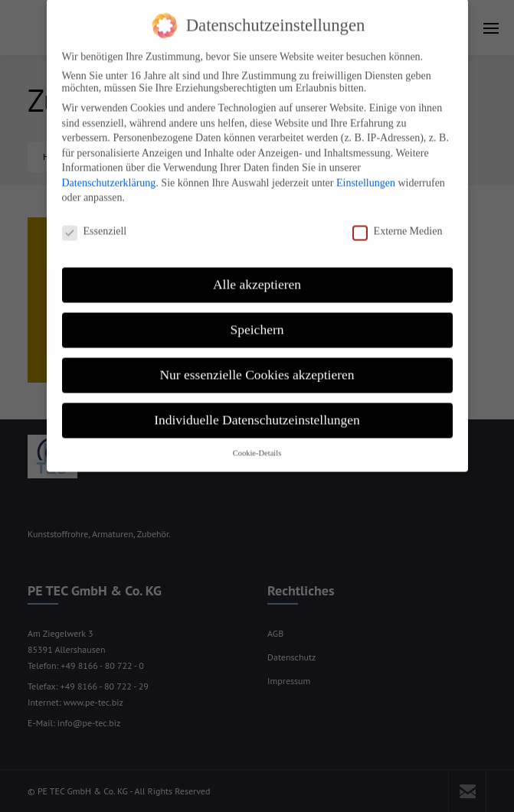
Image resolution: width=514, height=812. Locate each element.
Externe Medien (398, 219)
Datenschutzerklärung (109, 170)
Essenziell (95, 219)
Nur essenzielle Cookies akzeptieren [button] (257, 362)
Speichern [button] (257, 317)
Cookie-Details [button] (257, 440)
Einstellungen (366, 170)
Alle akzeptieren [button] (257, 272)
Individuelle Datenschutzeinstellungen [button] (257, 407)
